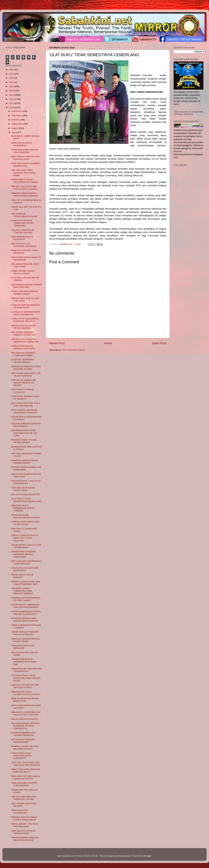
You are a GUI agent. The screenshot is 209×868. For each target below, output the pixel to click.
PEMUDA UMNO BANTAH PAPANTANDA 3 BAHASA (25, 195)
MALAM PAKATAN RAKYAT (25, 719)
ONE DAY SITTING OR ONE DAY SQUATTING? (25, 686)
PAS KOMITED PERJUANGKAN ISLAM (24, 215)
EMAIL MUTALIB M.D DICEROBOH (22, 144)
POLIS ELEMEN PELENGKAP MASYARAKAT (26, 425)
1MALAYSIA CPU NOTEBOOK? (20, 812)
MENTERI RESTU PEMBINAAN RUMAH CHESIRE (23, 508)
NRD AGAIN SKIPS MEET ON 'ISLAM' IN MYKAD (26, 375)
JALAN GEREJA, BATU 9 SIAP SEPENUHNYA (26, 546)
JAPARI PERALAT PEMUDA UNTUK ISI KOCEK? (25, 633)
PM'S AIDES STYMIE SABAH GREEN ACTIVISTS (25, 778)
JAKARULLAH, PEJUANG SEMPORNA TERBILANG (25, 340)
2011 (12, 103)
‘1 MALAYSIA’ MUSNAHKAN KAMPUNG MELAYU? (25, 320)
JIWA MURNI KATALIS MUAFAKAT (22, 238)
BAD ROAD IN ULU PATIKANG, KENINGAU (24, 245)
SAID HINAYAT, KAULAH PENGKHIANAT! (23, 832)
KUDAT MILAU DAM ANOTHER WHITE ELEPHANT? (21, 756)
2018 (12, 78)
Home (108, 343)
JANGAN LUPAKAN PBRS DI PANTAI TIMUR (25, 640)
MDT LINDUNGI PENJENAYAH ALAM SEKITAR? (26, 562)
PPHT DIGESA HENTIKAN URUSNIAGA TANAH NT (24, 411)
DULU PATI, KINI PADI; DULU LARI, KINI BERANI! (26, 404)
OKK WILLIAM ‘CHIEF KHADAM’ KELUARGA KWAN (23, 173)
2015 (12, 86)
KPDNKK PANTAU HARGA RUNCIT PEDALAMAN (24, 818)
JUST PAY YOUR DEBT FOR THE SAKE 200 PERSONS (25, 764)
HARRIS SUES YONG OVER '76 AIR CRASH (25, 523)
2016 (12, 82)
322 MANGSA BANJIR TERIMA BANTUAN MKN (26, 286)
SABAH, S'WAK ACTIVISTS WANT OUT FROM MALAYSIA (25, 538)
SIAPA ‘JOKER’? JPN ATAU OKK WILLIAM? (25, 825)
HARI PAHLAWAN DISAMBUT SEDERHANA (26, 165)
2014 (12, 91)
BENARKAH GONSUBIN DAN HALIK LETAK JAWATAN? (26, 713)
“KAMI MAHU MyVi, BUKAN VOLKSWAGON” (25, 151)
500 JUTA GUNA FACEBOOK (25, 494)
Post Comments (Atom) (74, 350)
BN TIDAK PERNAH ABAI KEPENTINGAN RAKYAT (25, 620)
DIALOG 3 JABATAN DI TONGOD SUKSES (23, 231)
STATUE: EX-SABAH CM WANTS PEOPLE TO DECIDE (23, 383)
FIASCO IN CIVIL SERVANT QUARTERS (25, 569)
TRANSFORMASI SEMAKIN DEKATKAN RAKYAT (25, 839)
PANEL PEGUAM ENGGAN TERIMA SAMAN (25, 293)
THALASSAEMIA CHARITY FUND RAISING (24, 784)
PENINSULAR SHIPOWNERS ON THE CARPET (26, 599)
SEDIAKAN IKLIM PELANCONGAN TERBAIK (26, 516)
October (16, 120)
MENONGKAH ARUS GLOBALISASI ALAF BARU (26, 693)
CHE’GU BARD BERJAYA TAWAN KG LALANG (24, 798)
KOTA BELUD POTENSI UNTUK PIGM (23, 489)
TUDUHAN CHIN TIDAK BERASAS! (23, 647)
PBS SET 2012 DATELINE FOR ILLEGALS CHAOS (24, 188)
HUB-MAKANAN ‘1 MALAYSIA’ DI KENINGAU (26, 482)
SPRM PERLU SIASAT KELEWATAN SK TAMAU (25, 181)
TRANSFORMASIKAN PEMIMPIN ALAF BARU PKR (24, 662)
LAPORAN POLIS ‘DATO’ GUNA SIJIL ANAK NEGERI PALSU (26, 678)
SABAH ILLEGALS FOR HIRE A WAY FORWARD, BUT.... (26, 583)
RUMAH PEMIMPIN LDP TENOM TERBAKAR (23, 734)
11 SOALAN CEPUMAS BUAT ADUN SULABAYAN (26, 313)
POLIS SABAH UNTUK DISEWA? (22, 576)
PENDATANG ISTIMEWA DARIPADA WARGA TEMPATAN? (23, 554)
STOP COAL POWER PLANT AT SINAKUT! (25, 398)
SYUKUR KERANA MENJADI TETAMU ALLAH (25, 306)
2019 (12, 74)
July (14, 132)
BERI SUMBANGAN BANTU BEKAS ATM (25, 700)
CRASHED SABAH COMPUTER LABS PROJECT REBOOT (22, 591)
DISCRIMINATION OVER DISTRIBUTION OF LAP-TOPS (25, 433)
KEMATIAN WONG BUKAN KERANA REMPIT (24, 462)
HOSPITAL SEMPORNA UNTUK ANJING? (23, 361)
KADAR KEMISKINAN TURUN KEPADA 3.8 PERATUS (26, 613)
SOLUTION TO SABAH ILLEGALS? (22, 391)
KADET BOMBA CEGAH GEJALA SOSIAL (23, 272)
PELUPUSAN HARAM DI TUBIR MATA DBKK (23, 354)
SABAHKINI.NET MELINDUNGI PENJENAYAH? (26, 670)
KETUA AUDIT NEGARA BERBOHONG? (23, 741)
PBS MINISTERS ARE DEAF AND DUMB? (25, 265)
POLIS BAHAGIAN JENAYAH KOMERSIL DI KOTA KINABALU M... (25, 726)
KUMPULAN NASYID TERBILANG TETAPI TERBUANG (22, 223)
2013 (12, 95)
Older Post (159, 343)
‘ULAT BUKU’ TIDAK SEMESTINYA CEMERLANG (26, 500)
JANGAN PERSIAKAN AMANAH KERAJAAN (23, 347)
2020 (12, 70)
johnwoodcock (124, 856)
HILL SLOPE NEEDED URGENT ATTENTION (23, 334)
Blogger (148, 856)
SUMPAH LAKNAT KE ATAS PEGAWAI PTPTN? (25, 748)
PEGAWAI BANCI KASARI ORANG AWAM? (24, 441)
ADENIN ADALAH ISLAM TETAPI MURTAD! (23, 327)
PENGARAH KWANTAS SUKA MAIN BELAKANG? (26, 368)
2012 (12, 99)
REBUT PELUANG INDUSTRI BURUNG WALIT (26, 771)
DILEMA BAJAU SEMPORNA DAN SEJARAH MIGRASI (25, 606)
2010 (12, 107)
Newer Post (57, 343)
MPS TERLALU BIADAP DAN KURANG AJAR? (25, 158)
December (17, 111)
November (17, 116)
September (17, 124)
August (15, 128)
